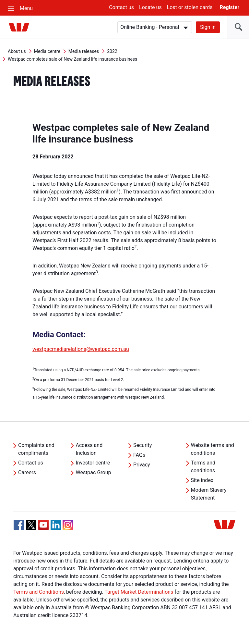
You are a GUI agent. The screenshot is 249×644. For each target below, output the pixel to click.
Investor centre (93, 463)
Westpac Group (93, 472)
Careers (27, 472)
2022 (112, 51)
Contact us (121, 7)
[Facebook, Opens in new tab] (19, 525)
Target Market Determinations (139, 592)
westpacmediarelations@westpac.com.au (81, 349)
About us (17, 51)
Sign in (208, 27)
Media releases (84, 51)
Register (230, 7)
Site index (202, 480)
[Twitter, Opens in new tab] (31, 525)
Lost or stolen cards (190, 7)
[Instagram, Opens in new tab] (68, 528)
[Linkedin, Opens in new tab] (56, 525)
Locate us (150, 7)
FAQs (139, 455)
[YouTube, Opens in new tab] (43, 525)
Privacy (142, 465)
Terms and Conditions (39, 592)
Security (142, 445)
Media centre (47, 51)
